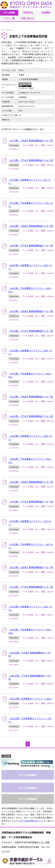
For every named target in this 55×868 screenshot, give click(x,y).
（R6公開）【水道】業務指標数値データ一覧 (31, 226)
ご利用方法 (27, 13)
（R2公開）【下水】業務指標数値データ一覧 (31, 587)
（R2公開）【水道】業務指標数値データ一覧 (31, 567)
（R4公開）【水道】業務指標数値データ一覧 (31, 397)
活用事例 (46, 13)
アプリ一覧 (9, 18)
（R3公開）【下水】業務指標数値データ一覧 (31, 502)
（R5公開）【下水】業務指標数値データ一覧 (31, 331)
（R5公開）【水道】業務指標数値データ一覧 (31, 311)
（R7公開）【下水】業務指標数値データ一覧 (31, 160)
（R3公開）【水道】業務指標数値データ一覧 (31, 482)
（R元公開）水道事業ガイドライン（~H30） (31, 699)
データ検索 (9, 13)
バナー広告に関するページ (31, 821)
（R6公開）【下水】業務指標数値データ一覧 (31, 246)
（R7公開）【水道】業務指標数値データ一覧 (31, 141)
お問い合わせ (27, 18)
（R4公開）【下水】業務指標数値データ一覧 (31, 416)
